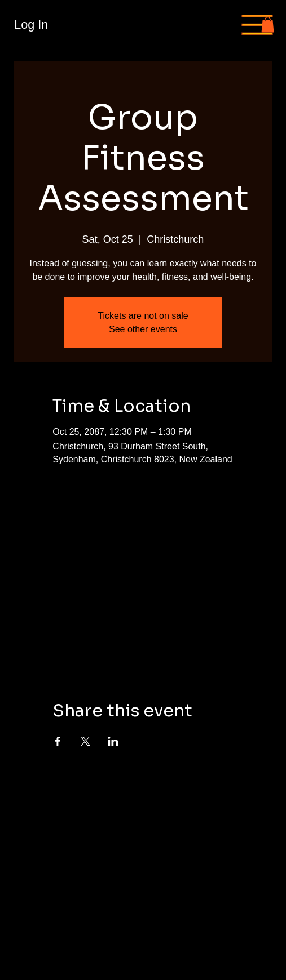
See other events (143, 329)
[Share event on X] (85, 741)
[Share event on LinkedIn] (113, 741)
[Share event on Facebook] (58, 741)
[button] (268, 24)
